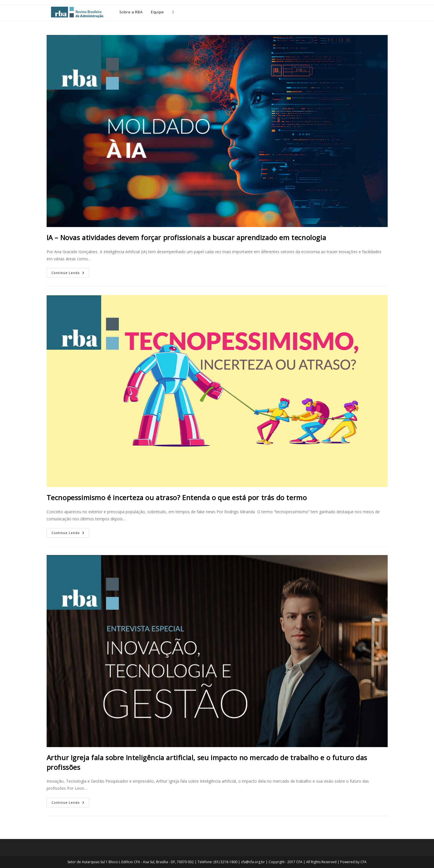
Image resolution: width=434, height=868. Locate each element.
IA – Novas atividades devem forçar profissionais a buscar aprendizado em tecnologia (187, 237)
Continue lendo (70, 271)
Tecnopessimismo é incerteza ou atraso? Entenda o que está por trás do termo (177, 497)
